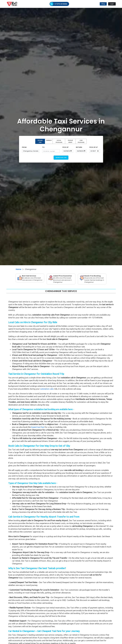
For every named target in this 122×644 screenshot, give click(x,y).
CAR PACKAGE (81, 141)
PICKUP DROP (70, 141)
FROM (24, 147)
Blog (103, 4)
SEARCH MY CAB (61, 158)
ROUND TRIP (40, 141)
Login (112, 4)
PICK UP (65, 147)
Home (19, 269)
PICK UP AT (94, 147)
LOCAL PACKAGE (59, 141)
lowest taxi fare (38, 427)
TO (43, 147)
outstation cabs (47, 389)
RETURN (79, 147)
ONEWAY (49, 140)
